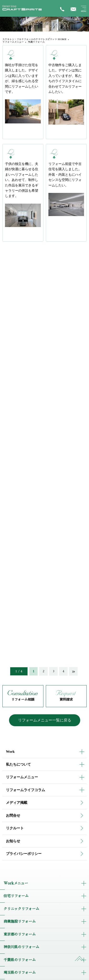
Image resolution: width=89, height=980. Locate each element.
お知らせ (13, 841)
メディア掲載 (17, 803)
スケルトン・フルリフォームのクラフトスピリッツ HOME (34, 39)
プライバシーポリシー (24, 854)
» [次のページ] (73, 671)
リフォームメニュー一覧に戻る (45, 720)
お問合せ (13, 816)
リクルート (15, 828)
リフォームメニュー (13, 42)
